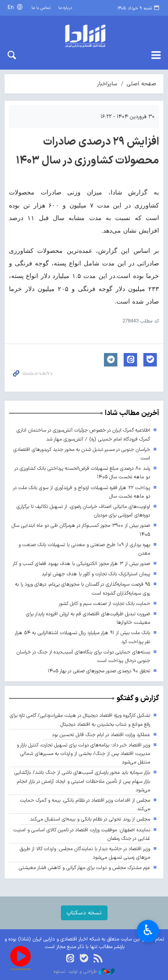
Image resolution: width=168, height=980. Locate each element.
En (12, 7)
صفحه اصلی (142, 84)
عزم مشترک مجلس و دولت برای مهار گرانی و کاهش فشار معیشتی (84, 868)
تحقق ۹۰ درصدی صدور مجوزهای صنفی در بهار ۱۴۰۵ (99, 671)
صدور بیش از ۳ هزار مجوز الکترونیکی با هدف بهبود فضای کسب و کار (81, 564)
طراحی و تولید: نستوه (84, 972)
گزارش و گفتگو (138, 698)
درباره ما (65, 8)
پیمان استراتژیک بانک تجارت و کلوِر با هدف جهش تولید (96, 574)
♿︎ (148, 931)
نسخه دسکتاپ (84, 913)
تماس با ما (41, 8)
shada (84, 36)
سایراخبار (107, 84)
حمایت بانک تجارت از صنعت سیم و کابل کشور (104, 604)
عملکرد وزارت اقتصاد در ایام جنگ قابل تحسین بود (101, 735)
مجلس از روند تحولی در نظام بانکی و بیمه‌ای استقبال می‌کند (90, 819)
